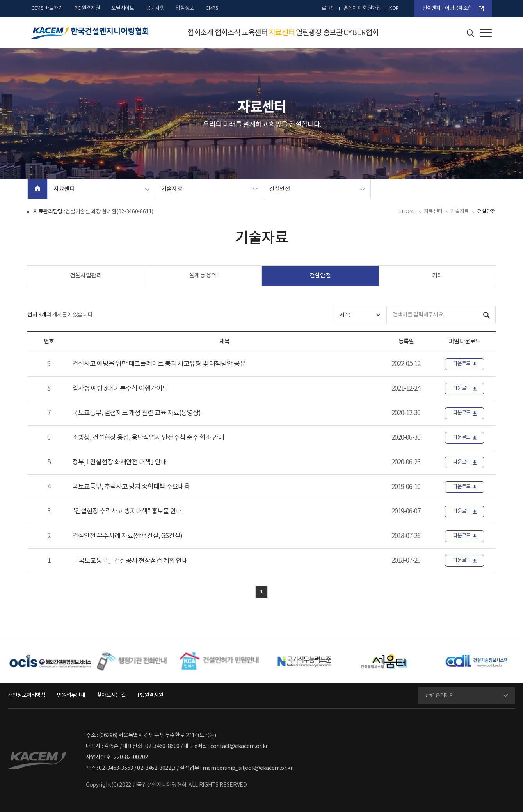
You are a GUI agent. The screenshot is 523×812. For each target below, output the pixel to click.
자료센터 (282, 33)
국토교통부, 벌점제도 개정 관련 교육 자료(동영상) (136, 413)
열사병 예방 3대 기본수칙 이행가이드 (120, 389)
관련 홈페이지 (440, 696)
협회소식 (228, 33)
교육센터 (255, 33)
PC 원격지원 (87, 8)
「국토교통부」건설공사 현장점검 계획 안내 (130, 561)
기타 (437, 276)
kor (394, 8)
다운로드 (462, 364)
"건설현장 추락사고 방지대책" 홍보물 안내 (127, 512)
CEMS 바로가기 (47, 8)
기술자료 (172, 189)
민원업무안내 (71, 695)
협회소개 (200, 33)
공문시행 (155, 8)
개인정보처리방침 (27, 695)
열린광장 (309, 33)
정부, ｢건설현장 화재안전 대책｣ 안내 (119, 462)
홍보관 (333, 33)
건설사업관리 (86, 276)
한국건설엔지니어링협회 (90, 33)
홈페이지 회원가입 (362, 8)
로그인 (328, 8)
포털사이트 (123, 8)
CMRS (212, 8)
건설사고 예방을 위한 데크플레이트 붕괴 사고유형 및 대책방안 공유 (159, 364)
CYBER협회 (361, 33)
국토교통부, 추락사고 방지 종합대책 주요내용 (131, 487)
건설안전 (280, 189)
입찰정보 (185, 8)
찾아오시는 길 (111, 695)
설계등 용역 (203, 276)
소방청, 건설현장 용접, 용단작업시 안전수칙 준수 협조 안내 (148, 438)
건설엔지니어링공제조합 (447, 8)
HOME (407, 212)
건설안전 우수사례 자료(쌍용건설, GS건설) (127, 536)
